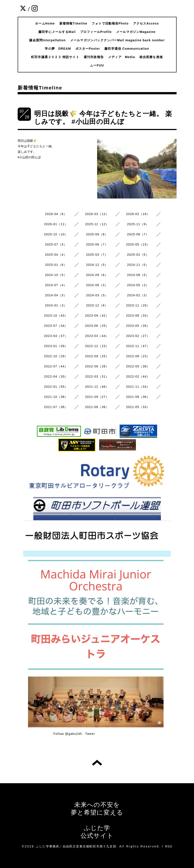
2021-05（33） (138, 407)
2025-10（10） (56, 234)
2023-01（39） (56, 346)
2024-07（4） (56, 285)
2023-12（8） (97, 305)
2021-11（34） (138, 387)
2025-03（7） (97, 255)
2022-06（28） (97, 366)
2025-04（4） (56, 255)
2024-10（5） (56, 275)
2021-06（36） (97, 407)
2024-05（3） (138, 285)
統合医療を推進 (151, 57)
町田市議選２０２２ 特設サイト (55, 57)
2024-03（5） (97, 295)
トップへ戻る (97, 763)
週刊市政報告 (94, 57)
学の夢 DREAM (58, 49)
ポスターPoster (88, 49)
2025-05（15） (138, 244)
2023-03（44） (97, 336)
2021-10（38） (56, 397)
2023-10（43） (56, 316)
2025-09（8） (97, 234)
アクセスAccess (146, 23)
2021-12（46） (97, 387)
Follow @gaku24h (68, 734)
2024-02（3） (138, 295)
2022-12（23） (97, 346)
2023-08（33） (138, 316)
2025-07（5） (56, 244)
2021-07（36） (56, 407)
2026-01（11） (56, 224)
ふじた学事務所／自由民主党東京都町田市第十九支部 (76, 846)
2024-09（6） (97, 275)
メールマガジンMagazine (136, 32)
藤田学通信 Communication (127, 49)
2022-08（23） (138, 356)
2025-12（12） (97, 224)
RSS (169, 846)
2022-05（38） (138, 366)
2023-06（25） (97, 326)
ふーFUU (97, 65)
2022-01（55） (56, 387)
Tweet (90, 734)
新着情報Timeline (73, 23)
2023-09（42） (97, 316)
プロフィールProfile (96, 32)
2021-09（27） (97, 397)
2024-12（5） (97, 265)
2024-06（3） (97, 285)
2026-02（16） (138, 214)
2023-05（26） (138, 326)
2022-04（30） (56, 376)
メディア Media (122, 57)
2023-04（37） (56, 336)
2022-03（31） (97, 376)
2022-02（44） (138, 376)
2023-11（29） (138, 305)
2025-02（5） (138, 255)
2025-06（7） (97, 244)
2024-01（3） (56, 305)
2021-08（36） (138, 397)
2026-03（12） (97, 214)
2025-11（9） (138, 224)
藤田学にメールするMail (57, 32)
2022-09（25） (97, 356)
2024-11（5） (138, 265)
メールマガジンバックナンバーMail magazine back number (118, 40)
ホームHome (45, 23)
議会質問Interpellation (47, 40)
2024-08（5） (138, 275)
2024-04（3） (56, 295)
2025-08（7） (138, 234)
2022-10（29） (56, 356)
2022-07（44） (56, 366)
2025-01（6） (56, 265)
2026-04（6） (56, 214)
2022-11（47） (138, 346)
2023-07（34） (56, 326)
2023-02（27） (138, 336)
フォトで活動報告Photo (110, 23)
